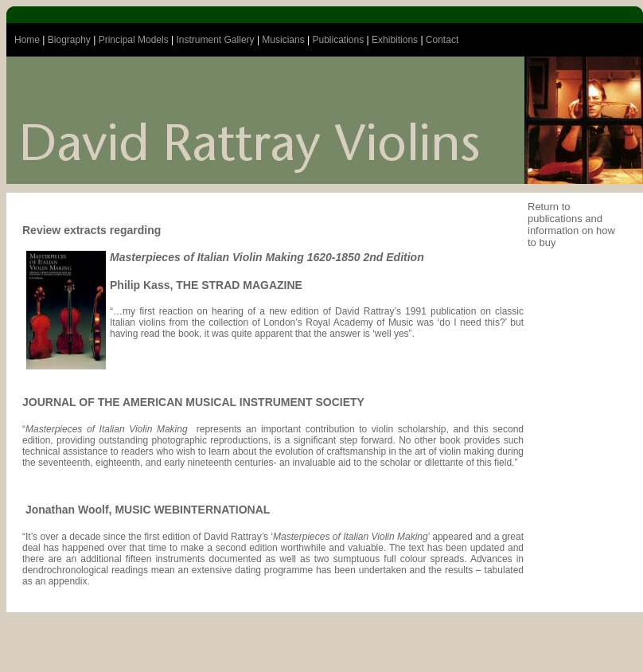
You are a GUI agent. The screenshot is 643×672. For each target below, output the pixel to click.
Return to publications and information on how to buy (571, 225)
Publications (339, 40)
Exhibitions (395, 40)
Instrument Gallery (216, 40)
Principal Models (134, 40)
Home (27, 40)
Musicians (283, 40)
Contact (442, 40)
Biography (69, 40)
